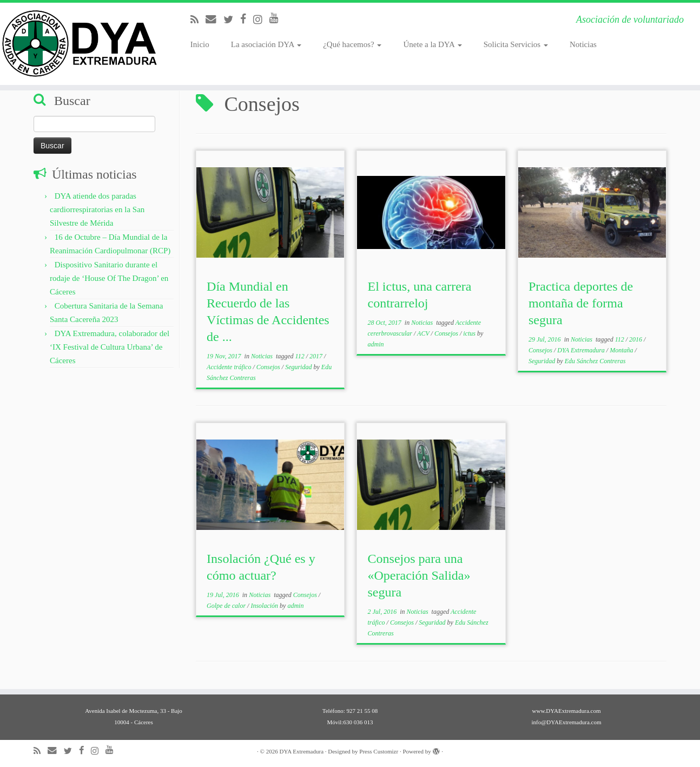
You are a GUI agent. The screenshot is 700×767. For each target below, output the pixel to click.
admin (376, 344)
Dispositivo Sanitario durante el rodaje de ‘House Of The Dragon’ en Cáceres (109, 278)
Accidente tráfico (230, 367)
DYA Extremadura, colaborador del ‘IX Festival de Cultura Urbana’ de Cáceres (110, 347)
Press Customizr (379, 751)
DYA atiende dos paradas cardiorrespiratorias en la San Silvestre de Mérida (97, 209)
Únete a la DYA (432, 44)
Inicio (200, 44)
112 (301, 356)
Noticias (583, 44)
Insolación (265, 606)
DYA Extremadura (582, 350)
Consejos (269, 367)
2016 (636, 339)
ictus (470, 333)
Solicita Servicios (516, 44)
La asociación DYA (266, 44)
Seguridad (299, 367)
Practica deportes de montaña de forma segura (581, 303)
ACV (424, 333)
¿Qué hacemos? (352, 44)
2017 (317, 356)
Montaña (622, 350)
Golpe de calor (227, 606)
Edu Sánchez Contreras (595, 361)
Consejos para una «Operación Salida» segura (419, 575)
